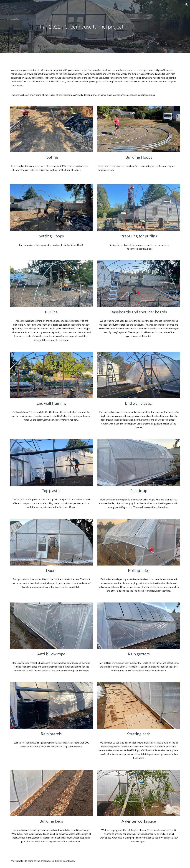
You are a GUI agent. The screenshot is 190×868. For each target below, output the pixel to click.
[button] (186, 4)
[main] (95, 27)
